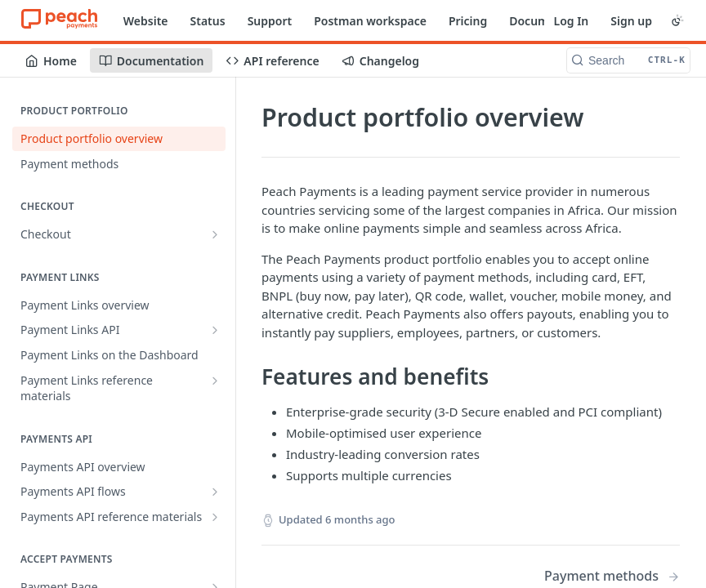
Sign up (631, 21)
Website (146, 21)
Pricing (468, 21)
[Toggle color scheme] (677, 20)
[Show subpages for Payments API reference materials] (215, 517)
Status (208, 21)
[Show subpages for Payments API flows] (215, 492)
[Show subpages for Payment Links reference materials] (215, 381)
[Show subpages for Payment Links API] (215, 330)
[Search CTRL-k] (628, 60)
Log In (571, 21)
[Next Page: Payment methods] (612, 576)
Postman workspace (370, 21)
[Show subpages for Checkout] (215, 234)
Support (270, 21)
